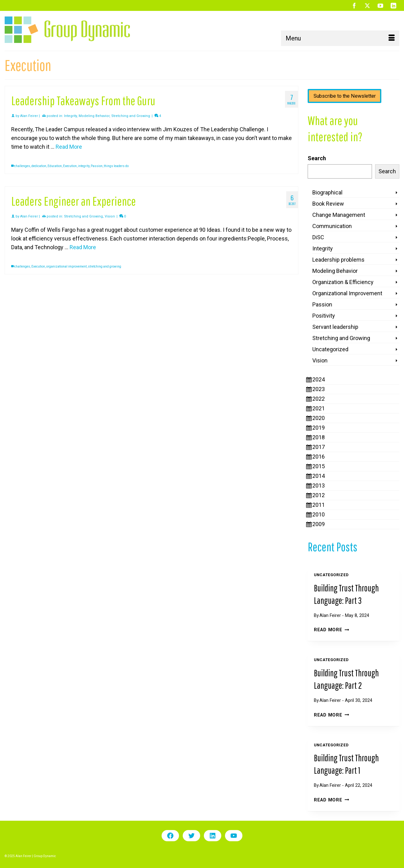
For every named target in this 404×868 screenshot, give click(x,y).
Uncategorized (330, 349)
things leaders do (116, 166)
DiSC (318, 237)
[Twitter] (367, 5)
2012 (319, 495)
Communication (332, 226)
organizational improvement (67, 266)
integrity (84, 166)
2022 (319, 399)
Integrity (70, 116)
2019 (319, 428)
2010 (319, 514)
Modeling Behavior (94, 116)
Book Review (328, 204)
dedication (39, 166)
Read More (331, 630)
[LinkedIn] (393, 5)
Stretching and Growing (131, 116)
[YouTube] (380, 5)
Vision (110, 216)
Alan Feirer (29, 116)
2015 (319, 466)
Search (317, 158)
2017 (319, 447)
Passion (97, 166)
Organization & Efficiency (343, 282)
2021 (319, 408)
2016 (319, 457)
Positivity (324, 316)
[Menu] (340, 38)
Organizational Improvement (347, 293)
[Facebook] (354, 5)
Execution (70, 166)
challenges (22, 166)
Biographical (327, 192)
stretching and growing (105, 266)
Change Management (339, 215)
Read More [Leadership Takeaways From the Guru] (69, 147)
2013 (319, 485)
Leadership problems (338, 260)
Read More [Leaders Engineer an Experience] (83, 247)
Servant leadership (335, 327)
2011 (319, 505)
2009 (319, 524)
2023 (319, 389)
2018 (319, 437)
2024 (319, 379)
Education (55, 166)
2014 (319, 476)
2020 (319, 418)
